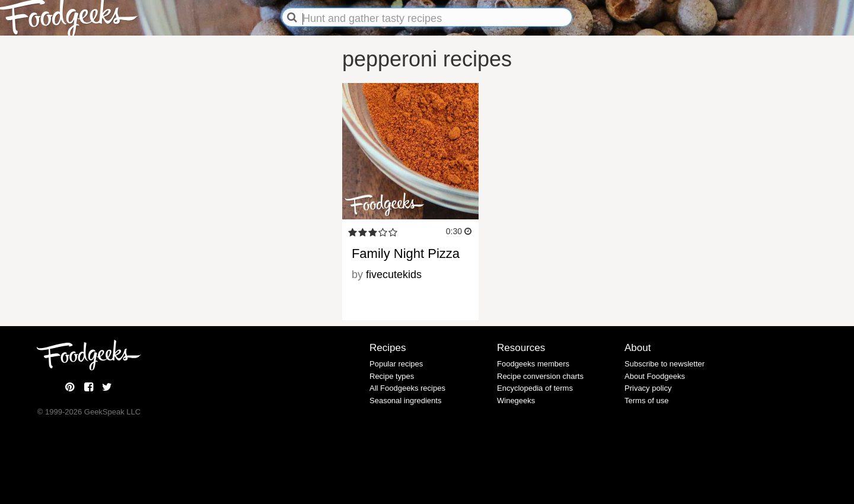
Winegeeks (516, 401)
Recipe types (392, 376)
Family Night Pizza (406, 253)
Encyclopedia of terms (535, 388)
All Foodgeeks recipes (407, 388)
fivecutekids (394, 275)
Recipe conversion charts (540, 376)
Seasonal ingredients (405, 401)
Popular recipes (396, 364)
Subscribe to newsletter (665, 364)
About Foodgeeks (655, 376)
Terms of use (646, 401)
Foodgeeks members (533, 364)
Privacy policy (648, 388)
